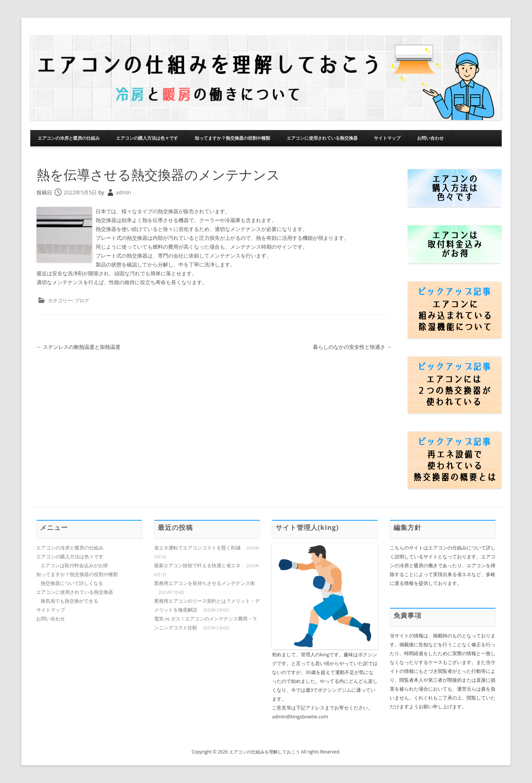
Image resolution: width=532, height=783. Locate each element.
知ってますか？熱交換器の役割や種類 (232, 138)
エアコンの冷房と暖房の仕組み (69, 138)
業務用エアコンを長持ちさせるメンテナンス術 (204, 583)
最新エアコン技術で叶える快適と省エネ (197, 565)
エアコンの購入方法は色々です (147, 138)
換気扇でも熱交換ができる (69, 601)
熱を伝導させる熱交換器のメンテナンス (158, 175)
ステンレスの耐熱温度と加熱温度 (79, 347)
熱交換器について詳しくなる (72, 583)
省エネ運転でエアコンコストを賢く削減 (197, 548)
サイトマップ (387, 138)
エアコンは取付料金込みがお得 (74, 565)
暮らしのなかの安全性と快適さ (352, 347)
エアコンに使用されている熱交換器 (322, 138)
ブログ (82, 300)
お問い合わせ (430, 138)
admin (123, 192)
